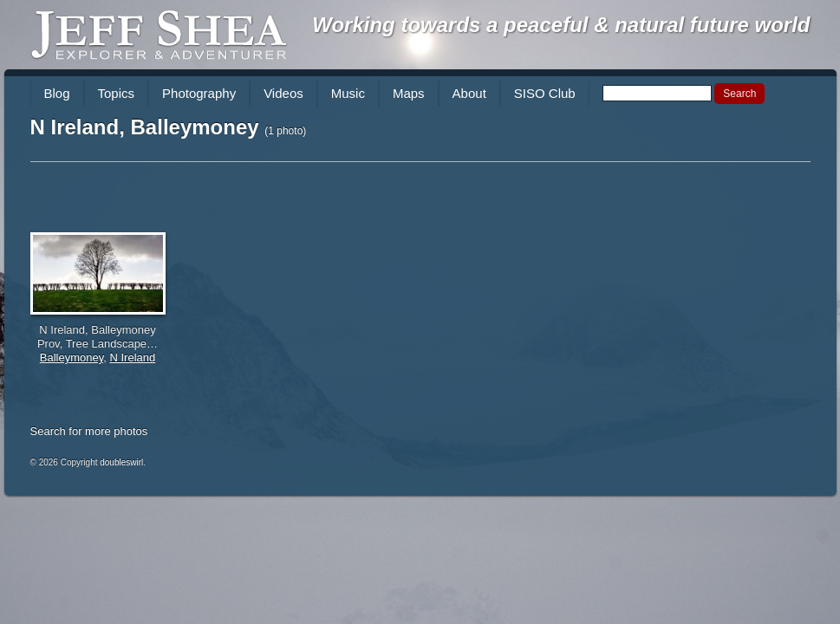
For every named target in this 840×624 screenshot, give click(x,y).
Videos (283, 93)
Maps (409, 93)
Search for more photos (89, 431)
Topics (117, 93)
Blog (57, 93)
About (469, 93)
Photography (199, 93)
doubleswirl (121, 462)
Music (348, 93)
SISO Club (545, 93)
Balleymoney (72, 357)
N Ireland (132, 357)
